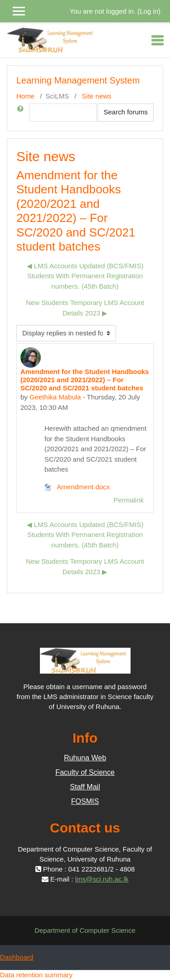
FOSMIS (85, 801)
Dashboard (17, 957)
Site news (97, 96)
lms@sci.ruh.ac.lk (102, 879)
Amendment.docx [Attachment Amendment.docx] (77, 487)
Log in (149, 11)
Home (25, 96)
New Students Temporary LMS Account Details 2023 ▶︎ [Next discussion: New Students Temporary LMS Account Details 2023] (85, 308)
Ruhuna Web (85, 758)
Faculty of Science (85, 772)
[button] (22, 113)
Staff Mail (85, 787)
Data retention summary (36, 975)
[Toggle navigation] (157, 40)
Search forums (126, 112)
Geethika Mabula (55, 397)
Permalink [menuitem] (129, 500)
